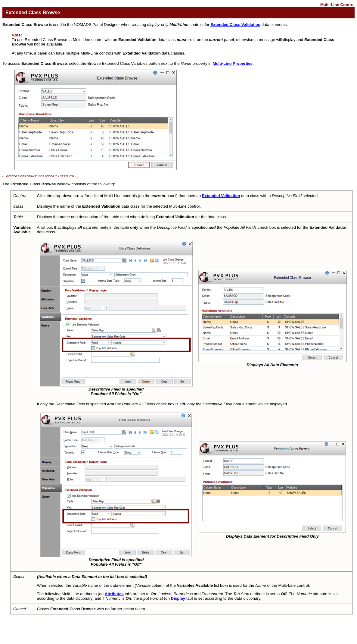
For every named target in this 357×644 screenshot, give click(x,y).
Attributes (114, 594)
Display (178, 598)
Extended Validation (221, 196)
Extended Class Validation (235, 25)
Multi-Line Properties (233, 63)
